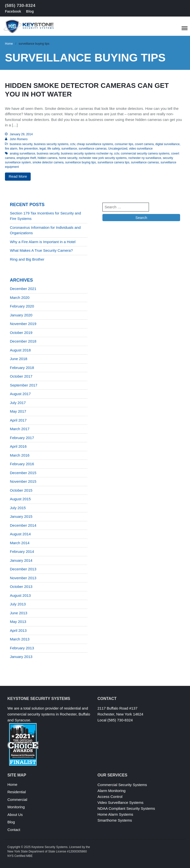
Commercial (17, 800)
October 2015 (21, 490)
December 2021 (23, 289)
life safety (53, 149)
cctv (72, 144)
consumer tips (124, 144)
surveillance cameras (93, 149)
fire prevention (28, 149)
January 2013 (21, 657)
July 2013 (18, 604)
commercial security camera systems (145, 154)
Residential (17, 792)
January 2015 (21, 516)
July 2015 (18, 508)
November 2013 (23, 578)
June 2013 (19, 613)
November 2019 (23, 324)
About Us (15, 815)
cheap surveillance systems (95, 144)
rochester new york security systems (103, 158)
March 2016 (20, 455)
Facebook (13, 11)
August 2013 (20, 595)
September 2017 (24, 385)
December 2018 (23, 341)
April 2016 (18, 446)
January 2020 (21, 315)
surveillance (69, 149)
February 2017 (22, 438)
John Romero (19, 139)
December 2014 (23, 525)
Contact (14, 830)
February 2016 (22, 464)
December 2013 (23, 569)
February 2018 (22, 368)
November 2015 (23, 481)
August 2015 (20, 499)
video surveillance (141, 149)
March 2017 (20, 429)
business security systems (51, 144)
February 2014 (22, 551)
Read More (18, 176)
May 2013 (18, 622)
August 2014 (20, 534)
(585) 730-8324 (20, 6)
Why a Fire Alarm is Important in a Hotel (43, 242)
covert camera (144, 144)
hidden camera (47, 158)
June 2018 (19, 359)
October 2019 (21, 333)
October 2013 (21, 587)
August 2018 (20, 350)
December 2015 (23, 473)
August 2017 (20, 394)
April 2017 (18, 420)
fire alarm (11, 149)
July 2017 (18, 403)
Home (9, 44)
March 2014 (20, 543)
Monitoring (16, 807)
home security (68, 158)
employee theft (26, 158)
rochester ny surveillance (145, 158)
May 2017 (18, 411)
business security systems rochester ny (87, 154)
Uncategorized (118, 149)
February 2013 (22, 648)
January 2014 (21, 560)
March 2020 (20, 298)
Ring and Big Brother (27, 259)
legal (42, 149)
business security (21, 144)
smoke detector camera (48, 162)
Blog (30, 11)
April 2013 (18, 630)
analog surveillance (22, 154)
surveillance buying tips (80, 162)
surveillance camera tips (113, 162)
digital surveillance (167, 144)
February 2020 (22, 306)
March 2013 (20, 639)
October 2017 (21, 376)
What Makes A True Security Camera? (41, 250)
